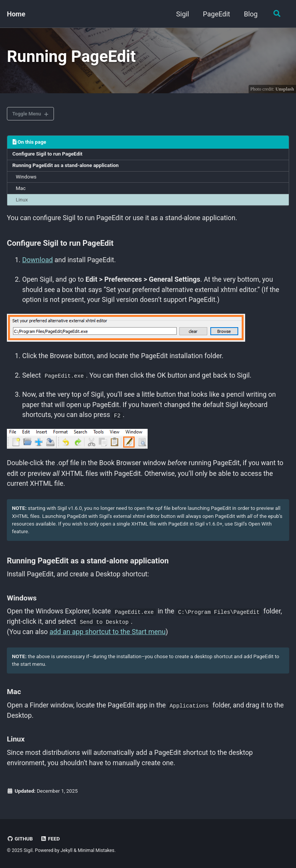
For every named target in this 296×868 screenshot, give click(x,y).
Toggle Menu (28, 115)
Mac (21, 190)
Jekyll (67, 850)
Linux (22, 202)
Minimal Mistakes (97, 850)
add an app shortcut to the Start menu (108, 635)
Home (16, 14)
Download (37, 262)
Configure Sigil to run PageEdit (48, 156)
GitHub (20, 839)
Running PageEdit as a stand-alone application (67, 167)
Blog (250, 14)
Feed (50, 839)
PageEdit (216, 14)
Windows (27, 179)
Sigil (182, 14)
